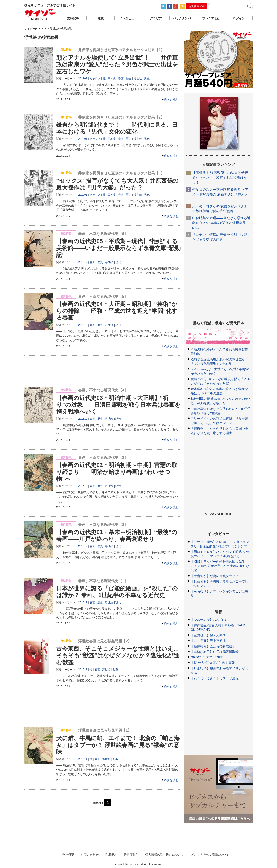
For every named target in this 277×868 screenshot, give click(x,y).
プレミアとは (211, 18)
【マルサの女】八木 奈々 (209, 620)
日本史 (112, 79)
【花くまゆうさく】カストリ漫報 (215, 678)
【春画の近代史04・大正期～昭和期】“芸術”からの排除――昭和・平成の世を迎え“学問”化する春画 (117, 311)
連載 (101, 18)
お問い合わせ (90, 855)
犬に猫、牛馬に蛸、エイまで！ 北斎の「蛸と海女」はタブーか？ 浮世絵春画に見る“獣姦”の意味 (118, 745)
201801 (83, 79)
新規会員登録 (197, 6)
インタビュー (128, 18)
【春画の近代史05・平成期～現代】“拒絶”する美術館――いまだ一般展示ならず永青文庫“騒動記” (118, 248)
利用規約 (111, 855)
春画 (121, 79)
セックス (95, 79)
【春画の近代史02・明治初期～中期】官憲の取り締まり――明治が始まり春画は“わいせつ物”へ (117, 472)
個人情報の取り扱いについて (164, 855)
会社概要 (68, 855)
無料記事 (73, 18)
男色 (147, 79)
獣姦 (115, 670)
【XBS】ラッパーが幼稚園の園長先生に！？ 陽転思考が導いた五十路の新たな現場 (220, 566)
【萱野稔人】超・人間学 (208, 635)
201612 (83, 262)
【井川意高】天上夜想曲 (208, 641)
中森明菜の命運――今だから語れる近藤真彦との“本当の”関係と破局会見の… (221, 223)
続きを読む (171, 100)
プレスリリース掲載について (210, 855)
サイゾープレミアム (40, 15)
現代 (118, 262)
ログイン (239, 18)
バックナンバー (183, 18)
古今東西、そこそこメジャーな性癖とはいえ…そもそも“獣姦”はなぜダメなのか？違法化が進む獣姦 (118, 655)
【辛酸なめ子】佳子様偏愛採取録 (215, 652)
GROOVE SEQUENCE (207, 657)
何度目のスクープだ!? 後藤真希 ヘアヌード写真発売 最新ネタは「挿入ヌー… (220, 194)
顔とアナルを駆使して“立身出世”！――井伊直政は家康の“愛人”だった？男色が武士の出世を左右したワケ (117, 64)
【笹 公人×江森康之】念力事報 (213, 663)
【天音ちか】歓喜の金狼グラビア (215, 576)
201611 (83, 670)
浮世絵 (138, 79)
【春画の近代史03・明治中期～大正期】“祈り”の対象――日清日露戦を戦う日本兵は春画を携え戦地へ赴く (118, 405)
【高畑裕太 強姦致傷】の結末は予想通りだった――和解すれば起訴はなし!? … (220, 178)
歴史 (129, 79)
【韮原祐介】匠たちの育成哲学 (213, 646)
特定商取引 (131, 855)
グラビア (156, 18)
